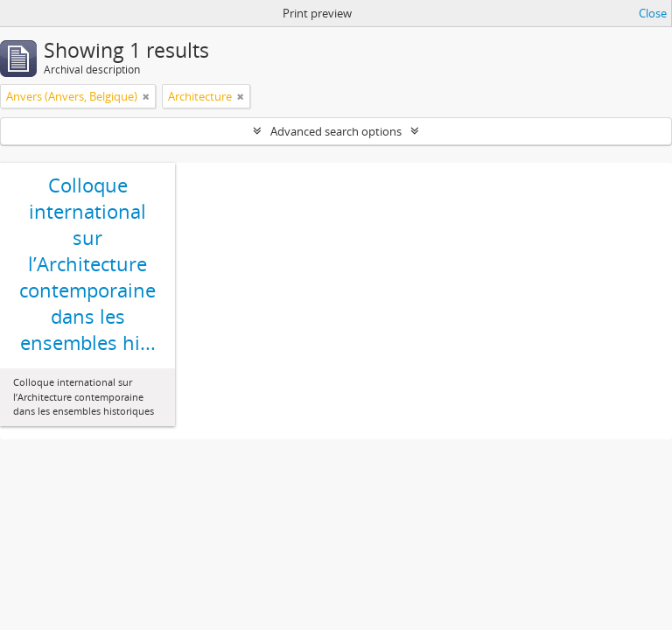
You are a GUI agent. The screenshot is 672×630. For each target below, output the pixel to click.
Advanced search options (336, 131)
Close (653, 13)
